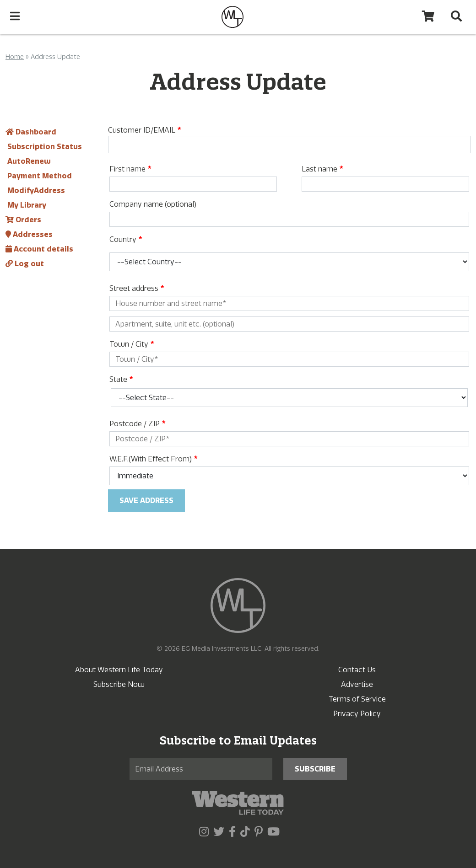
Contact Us (357, 670)
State (121, 379)
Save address (146, 501)
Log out (25, 264)
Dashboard (31, 132)
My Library (26, 205)
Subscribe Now (119, 684)
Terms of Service (357, 699)
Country (126, 239)
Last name (322, 169)
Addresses (29, 234)
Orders (23, 220)
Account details (39, 249)
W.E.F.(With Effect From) (153, 459)
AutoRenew (28, 161)
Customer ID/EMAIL (144, 130)
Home (15, 57)
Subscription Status (44, 147)
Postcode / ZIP (137, 424)
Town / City (132, 344)
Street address (137, 288)
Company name (153, 204)
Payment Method (39, 176)
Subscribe (315, 769)
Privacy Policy (357, 714)
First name (130, 169)
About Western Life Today (119, 670)
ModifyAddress (35, 190)
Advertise (357, 684)
